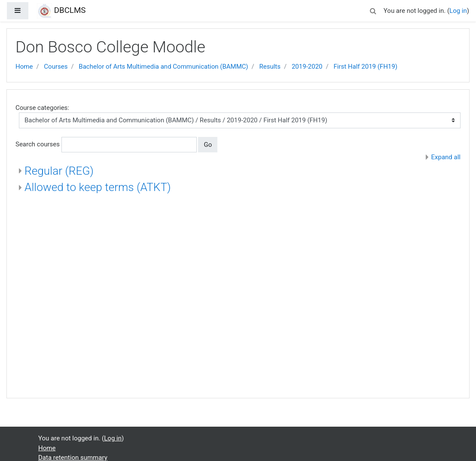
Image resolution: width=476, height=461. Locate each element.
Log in (458, 11)
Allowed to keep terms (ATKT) (98, 187)
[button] (373, 10)
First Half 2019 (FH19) (365, 67)
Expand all (446, 157)
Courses (56, 67)
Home (24, 67)
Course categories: (42, 108)
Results (270, 67)
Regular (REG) (59, 171)
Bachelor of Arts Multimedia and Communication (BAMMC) (163, 67)
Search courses (38, 144)
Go (208, 145)
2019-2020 (307, 67)
